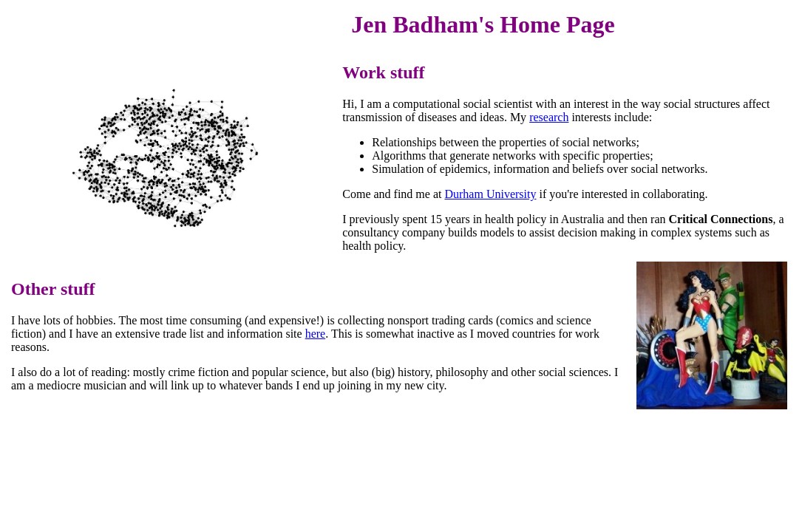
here (316, 334)
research (549, 117)
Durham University (490, 194)
